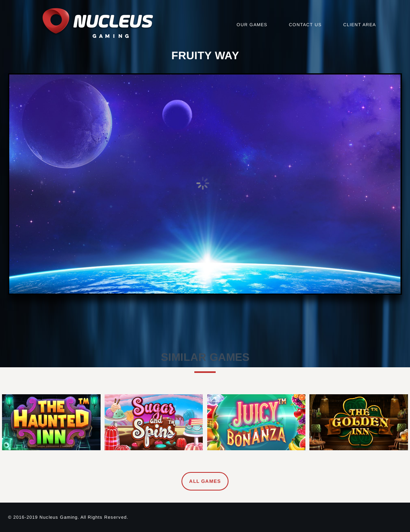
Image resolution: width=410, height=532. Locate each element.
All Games (205, 481)
